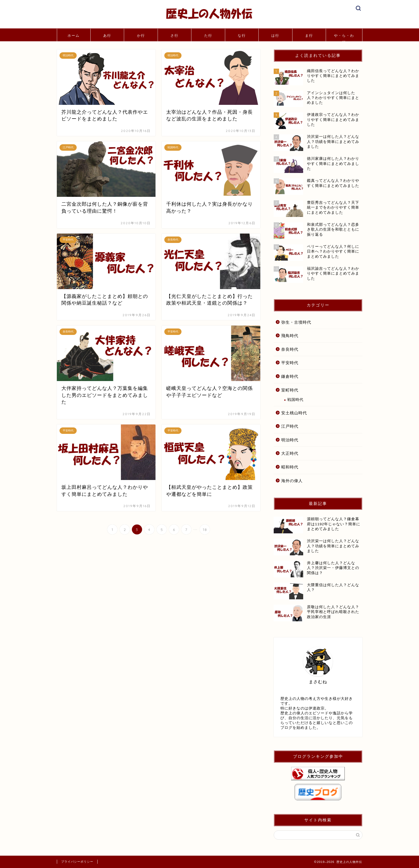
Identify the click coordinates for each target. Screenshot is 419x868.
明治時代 (290, 440)
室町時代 (290, 390)
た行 (208, 35)
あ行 (107, 35)
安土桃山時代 (294, 413)
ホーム (74, 35)
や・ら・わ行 (344, 37)
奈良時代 (290, 349)
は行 (275, 35)
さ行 (175, 35)
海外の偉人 (292, 481)
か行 (141, 35)
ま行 (309, 35)
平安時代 (290, 363)
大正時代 (290, 453)
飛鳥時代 (290, 336)
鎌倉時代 (290, 376)
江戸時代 (290, 426)
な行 (242, 35)
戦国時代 (295, 400)
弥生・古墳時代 (296, 322)
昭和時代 (290, 467)
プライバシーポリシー (77, 862)
